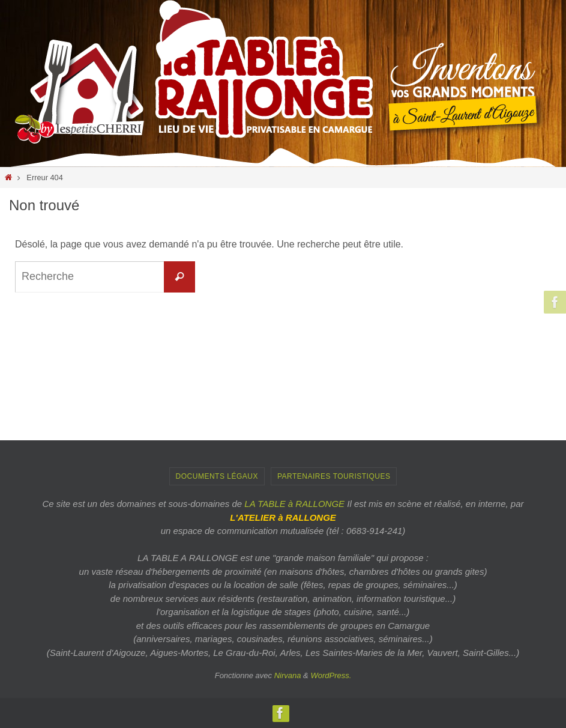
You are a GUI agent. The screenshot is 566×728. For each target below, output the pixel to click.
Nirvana (288, 675)
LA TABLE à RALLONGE (294, 504)
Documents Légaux (217, 476)
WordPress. (331, 675)
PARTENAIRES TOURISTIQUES (334, 476)
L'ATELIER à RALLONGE (283, 517)
